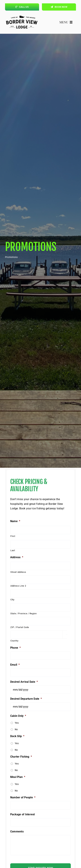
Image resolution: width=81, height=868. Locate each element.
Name (15, 521)
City (12, 600)
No (16, 729)
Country (14, 641)
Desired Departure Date (26, 699)
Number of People (23, 797)
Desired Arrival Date (24, 682)
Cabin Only (18, 716)
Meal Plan (18, 777)
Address (17, 557)
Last (13, 550)
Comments (17, 831)
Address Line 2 (18, 586)
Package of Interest (23, 814)
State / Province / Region (24, 613)
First (13, 536)
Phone (15, 648)
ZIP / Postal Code (20, 627)
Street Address (18, 572)
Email (15, 665)
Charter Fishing (21, 757)
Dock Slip (17, 736)
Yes (17, 723)
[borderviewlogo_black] (22, 15)
